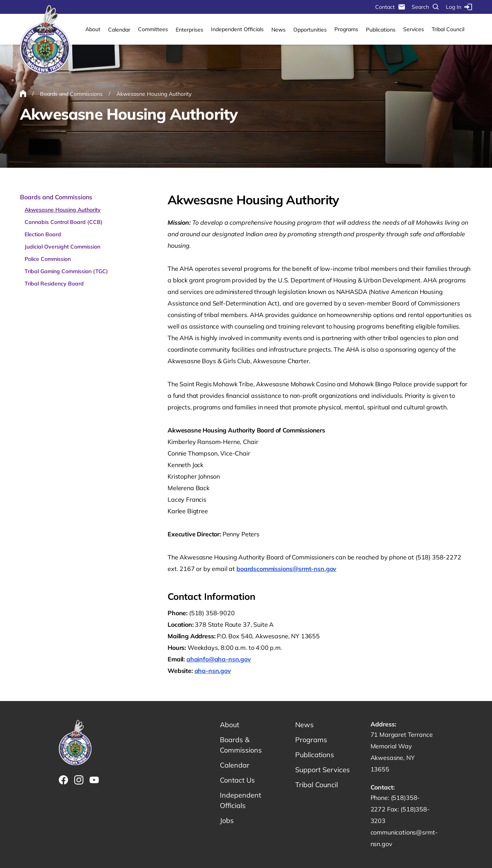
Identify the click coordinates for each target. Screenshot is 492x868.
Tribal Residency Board (54, 284)
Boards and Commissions (56, 197)
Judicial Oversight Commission (62, 247)
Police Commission (48, 259)
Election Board (43, 234)
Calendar (119, 30)
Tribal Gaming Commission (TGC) (66, 271)
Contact (390, 7)
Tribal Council (448, 29)
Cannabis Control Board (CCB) (64, 222)
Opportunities (310, 30)
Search (426, 7)
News (278, 30)
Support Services (322, 770)
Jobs (227, 820)
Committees (153, 29)
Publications (381, 30)
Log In (459, 7)
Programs (346, 29)
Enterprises (189, 30)
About (93, 29)
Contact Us (237, 780)
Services (414, 29)
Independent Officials (237, 29)
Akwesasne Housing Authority (63, 210)
